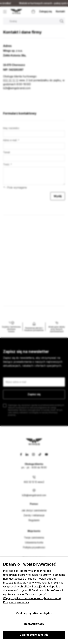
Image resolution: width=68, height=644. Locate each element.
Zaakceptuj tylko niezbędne (34, 613)
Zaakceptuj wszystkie (34, 635)
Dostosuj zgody (34, 624)
